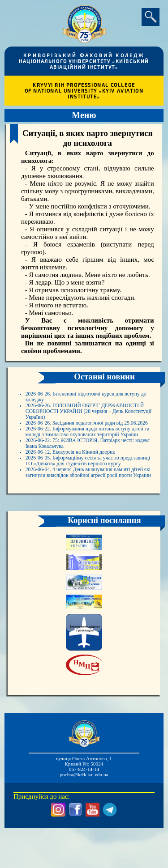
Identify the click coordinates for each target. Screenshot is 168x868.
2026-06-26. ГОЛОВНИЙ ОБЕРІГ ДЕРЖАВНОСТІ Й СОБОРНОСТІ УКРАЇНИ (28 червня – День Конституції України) (90, 417)
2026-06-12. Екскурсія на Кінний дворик (83, 486)
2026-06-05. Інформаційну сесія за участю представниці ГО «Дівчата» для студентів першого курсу (86, 501)
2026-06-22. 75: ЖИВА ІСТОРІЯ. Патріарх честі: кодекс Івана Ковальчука (86, 474)
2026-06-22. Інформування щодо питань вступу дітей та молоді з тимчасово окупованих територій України (82, 455)
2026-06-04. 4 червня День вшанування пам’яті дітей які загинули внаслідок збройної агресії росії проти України (91, 524)
